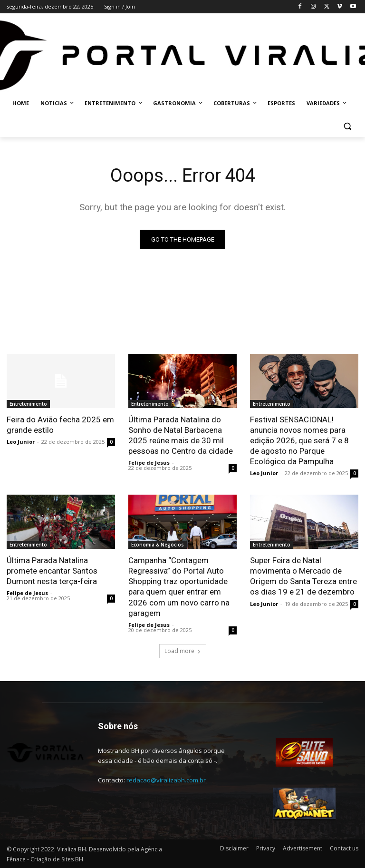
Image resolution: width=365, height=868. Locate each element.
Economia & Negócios (158, 545)
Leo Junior (21, 442)
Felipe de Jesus (149, 463)
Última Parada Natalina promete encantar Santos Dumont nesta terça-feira (52, 571)
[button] (347, 126)
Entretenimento (28, 404)
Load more (183, 651)
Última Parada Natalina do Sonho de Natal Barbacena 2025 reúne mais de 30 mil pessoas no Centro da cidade (181, 435)
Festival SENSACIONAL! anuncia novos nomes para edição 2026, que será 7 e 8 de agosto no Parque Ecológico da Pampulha (299, 440)
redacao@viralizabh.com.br (166, 780)
